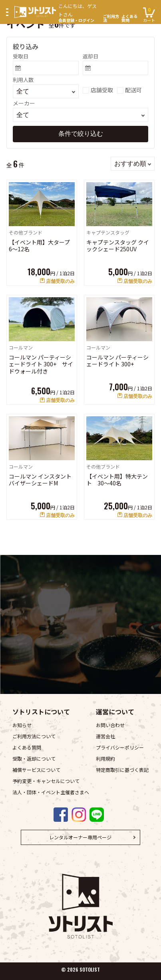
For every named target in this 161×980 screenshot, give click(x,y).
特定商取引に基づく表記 (122, 770)
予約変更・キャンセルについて (46, 781)
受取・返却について (34, 758)
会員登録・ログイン (80, 12)
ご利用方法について (34, 736)
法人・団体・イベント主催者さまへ (51, 792)
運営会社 (105, 736)
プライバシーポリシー (120, 747)
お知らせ (22, 725)
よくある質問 (129, 18)
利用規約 (105, 758)
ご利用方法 (111, 18)
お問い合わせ (110, 725)
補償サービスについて (36, 770)
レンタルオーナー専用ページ (80, 837)
